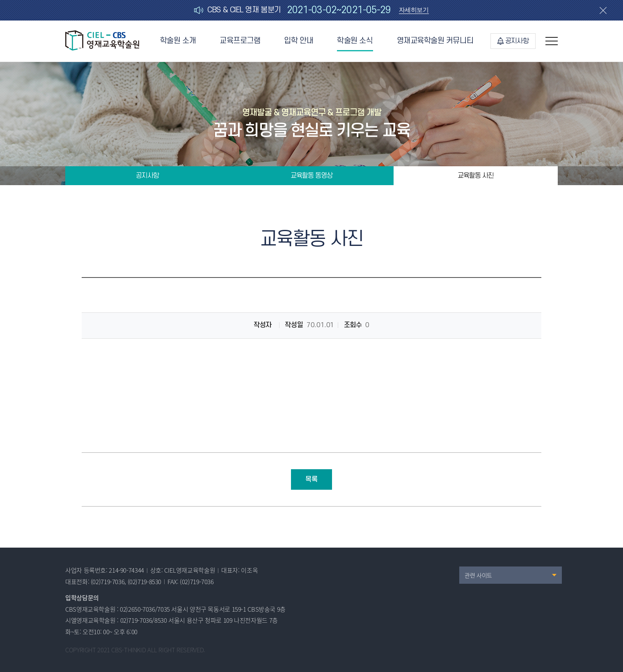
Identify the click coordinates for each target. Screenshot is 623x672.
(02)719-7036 (108, 582)
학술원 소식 (355, 41)
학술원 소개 (178, 41)
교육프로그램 (240, 41)
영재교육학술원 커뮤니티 (435, 41)
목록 (311, 479)
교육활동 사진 (476, 176)
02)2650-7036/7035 (145, 609)
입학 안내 (299, 41)
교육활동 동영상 (311, 176)
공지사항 (513, 41)
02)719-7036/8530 (144, 620)
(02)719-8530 (145, 582)
